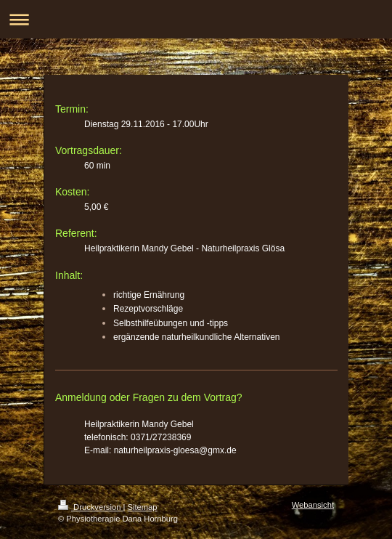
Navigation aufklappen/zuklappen (196, 19)
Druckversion (91, 507)
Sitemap (143, 507)
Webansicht (313, 505)
